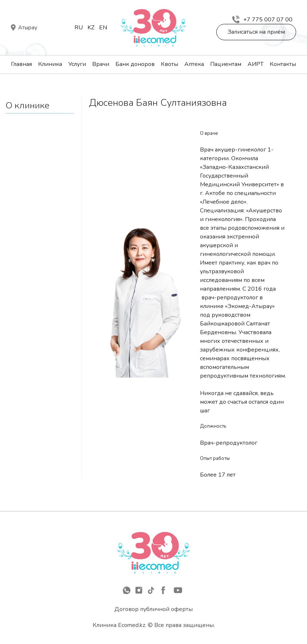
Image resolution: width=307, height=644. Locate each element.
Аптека (194, 64)
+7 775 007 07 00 (262, 20)
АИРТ (255, 64)
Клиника (50, 64)
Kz (91, 28)
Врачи (101, 64)
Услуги (77, 64)
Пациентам (226, 64)
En (103, 28)
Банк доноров (135, 64)
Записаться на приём (256, 32)
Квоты (169, 64)
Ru (79, 28)
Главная (21, 64)
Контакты (283, 64)
